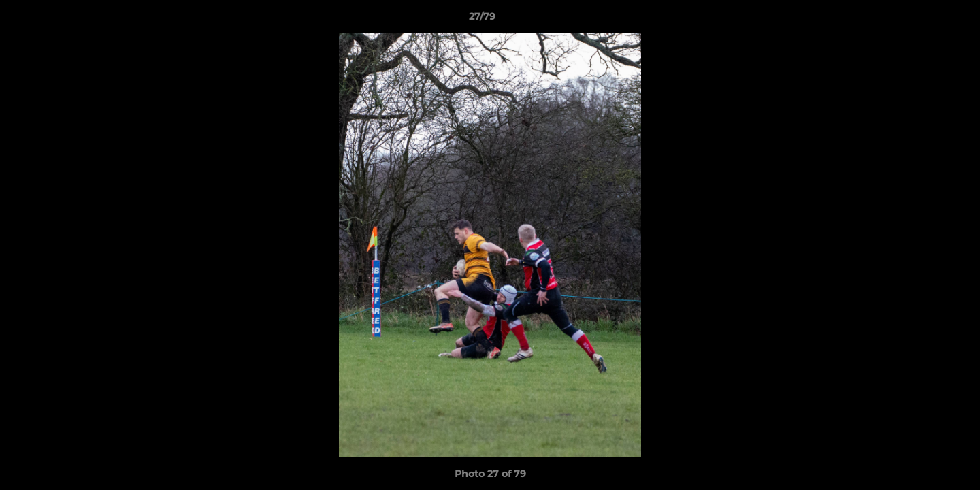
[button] (923, 20)
